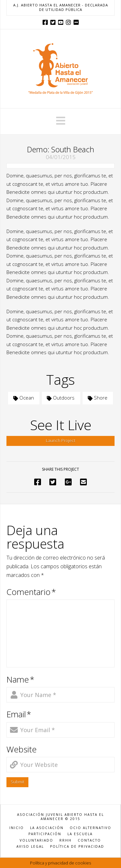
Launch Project (60, 440)
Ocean (24, 398)
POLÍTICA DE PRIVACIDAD (77, 847)
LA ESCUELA (80, 834)
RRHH (66, 840)
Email (19, 714)
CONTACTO (89, 840)
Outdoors (61, 398)
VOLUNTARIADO (36, 840)
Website (22, 749)
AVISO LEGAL (30, 847)
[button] (61, 121)
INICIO (17, 828)
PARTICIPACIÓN (45, 834)
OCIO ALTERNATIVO (91, 828)
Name (21, 679)
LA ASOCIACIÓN (47, 828)
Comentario (31, 592)
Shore (98, 398)
